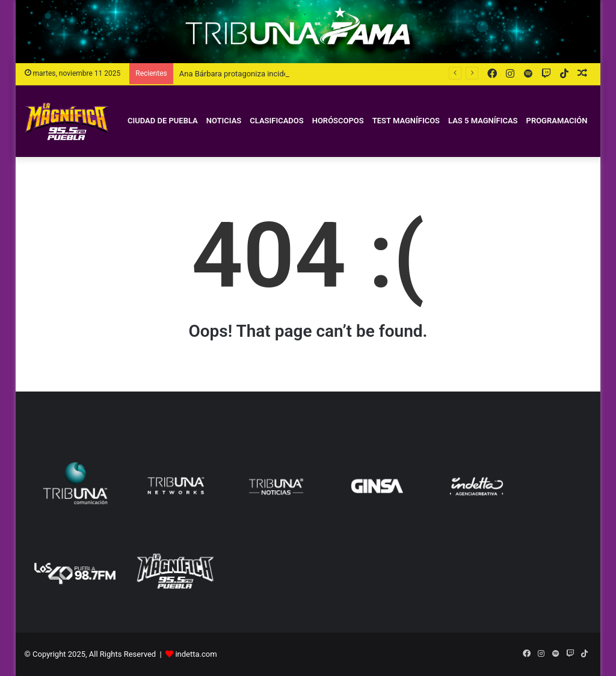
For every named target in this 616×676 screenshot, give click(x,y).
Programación (557, 121)
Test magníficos (406, 121)
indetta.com (196, 654)
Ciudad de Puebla (163, 121)
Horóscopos (338, 121)
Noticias (224, 121)
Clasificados (276, 121)
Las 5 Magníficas (483, 121)
